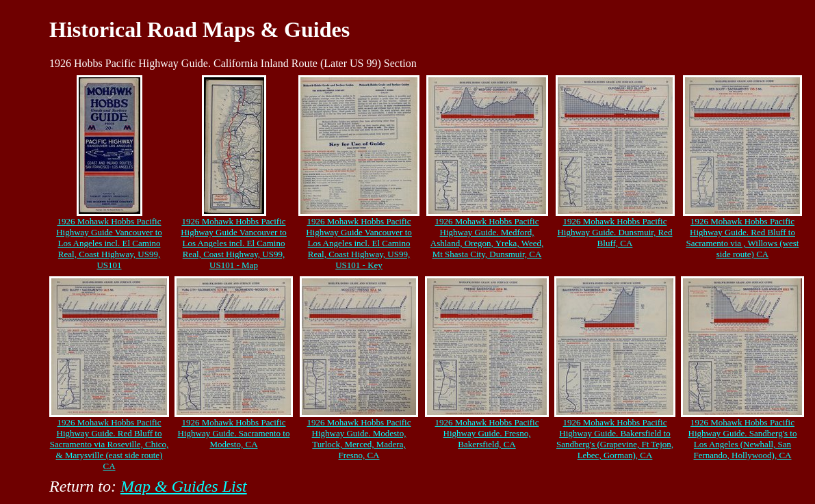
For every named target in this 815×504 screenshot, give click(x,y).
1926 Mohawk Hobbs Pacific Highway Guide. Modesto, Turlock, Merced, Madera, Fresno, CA (359, 439)
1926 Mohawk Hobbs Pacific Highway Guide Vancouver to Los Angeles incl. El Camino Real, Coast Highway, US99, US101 (109, 243)
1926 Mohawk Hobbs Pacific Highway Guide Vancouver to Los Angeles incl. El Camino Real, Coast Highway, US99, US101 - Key (359, 243)
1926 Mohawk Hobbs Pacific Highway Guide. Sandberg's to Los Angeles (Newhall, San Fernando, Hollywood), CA (743, 439)
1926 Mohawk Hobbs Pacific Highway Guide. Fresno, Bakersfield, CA (487, 433)
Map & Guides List (184, 486)
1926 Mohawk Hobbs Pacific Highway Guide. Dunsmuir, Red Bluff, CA (615, 232)
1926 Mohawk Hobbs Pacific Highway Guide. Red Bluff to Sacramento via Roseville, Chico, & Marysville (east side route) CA (109, 444)
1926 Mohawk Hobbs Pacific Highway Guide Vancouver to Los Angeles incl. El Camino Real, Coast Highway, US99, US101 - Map (234, 243)
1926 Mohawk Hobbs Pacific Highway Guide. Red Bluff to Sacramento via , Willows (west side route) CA (743, 238)
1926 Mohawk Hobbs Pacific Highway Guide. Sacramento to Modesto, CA (234, 433)
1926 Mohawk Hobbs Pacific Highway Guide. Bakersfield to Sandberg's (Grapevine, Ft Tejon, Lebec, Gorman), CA (615, 439)
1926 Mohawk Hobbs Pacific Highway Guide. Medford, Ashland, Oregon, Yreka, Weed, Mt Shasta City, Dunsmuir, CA (487, 238)
